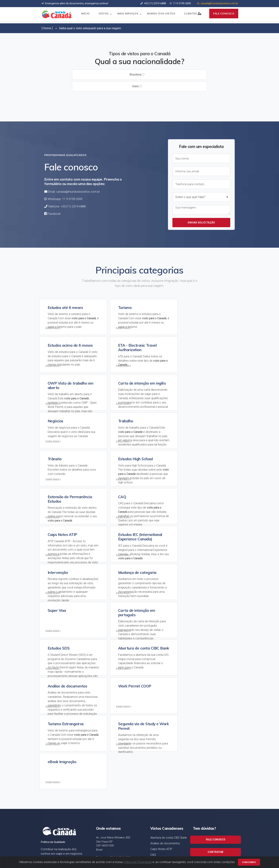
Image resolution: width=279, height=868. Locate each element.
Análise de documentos (165, 675)
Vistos (101, 15)
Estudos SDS (158, 719)
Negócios (156, 799)
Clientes (190, 15)
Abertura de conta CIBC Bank (169, 669)
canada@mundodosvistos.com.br (218, 3)
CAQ (153, 686)
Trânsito (155, 820)
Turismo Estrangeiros (164, 826)
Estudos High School (163, 793)
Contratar (216, 683)
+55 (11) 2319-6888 (153, 3)
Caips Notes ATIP (161, 681)
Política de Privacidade (137, 859)
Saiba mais (54, 328)
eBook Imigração (161, 713)
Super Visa (157, 766)
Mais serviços (126, 15)
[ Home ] (47, 28)
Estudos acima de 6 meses (167, 787)
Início (83, 15)
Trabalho (156, 814)
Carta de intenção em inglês (168, 692)
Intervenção (158, 745)
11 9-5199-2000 (180, 3)
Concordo (249, 859)
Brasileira (137, 75)
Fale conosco (223, 15)
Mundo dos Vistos (159, 15)
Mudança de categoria (164, 750)
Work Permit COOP (162, 708)
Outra (137, 86)
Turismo (155, 832)
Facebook (54, 214)
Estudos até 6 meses (164, 772)
